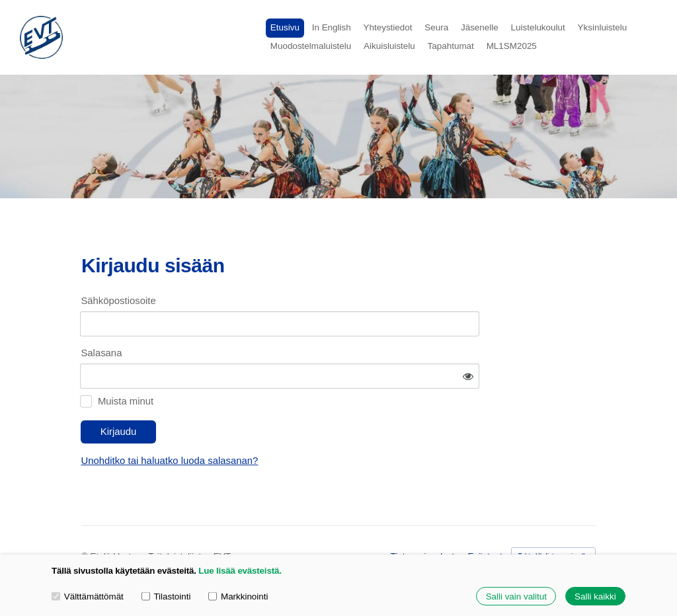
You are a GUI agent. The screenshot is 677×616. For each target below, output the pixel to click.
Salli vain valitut (516, 597)
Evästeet (485, 520)
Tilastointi (166, 596)
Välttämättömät (88, 596)
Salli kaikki (595, 597)
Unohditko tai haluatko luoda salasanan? (288, 424)
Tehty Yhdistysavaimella (554, 519)
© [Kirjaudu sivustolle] (86, 520)
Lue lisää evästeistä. (240, 571)
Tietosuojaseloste (425, 520)
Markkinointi (238, 596)
